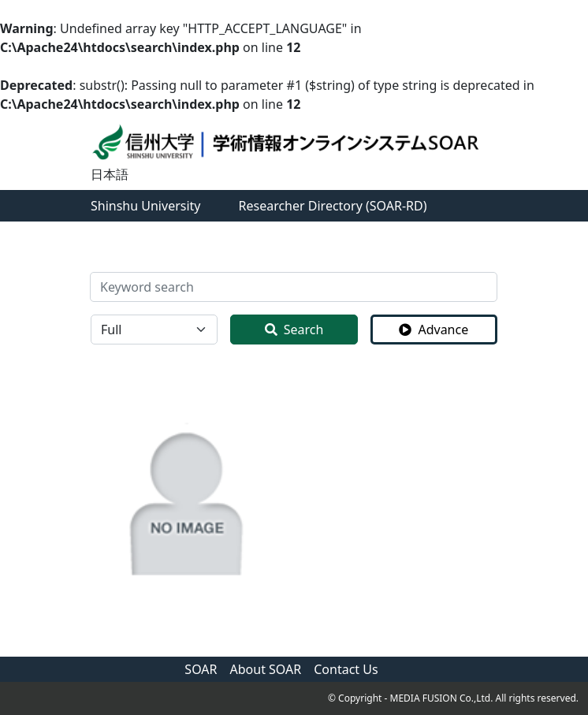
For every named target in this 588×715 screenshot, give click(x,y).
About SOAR (266, 669)
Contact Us (346, 669)
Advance (434, 330)
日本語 (110, 174)
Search (294, 330)
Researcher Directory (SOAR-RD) (333, 206)
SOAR (201, 669)
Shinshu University (146, 206)
